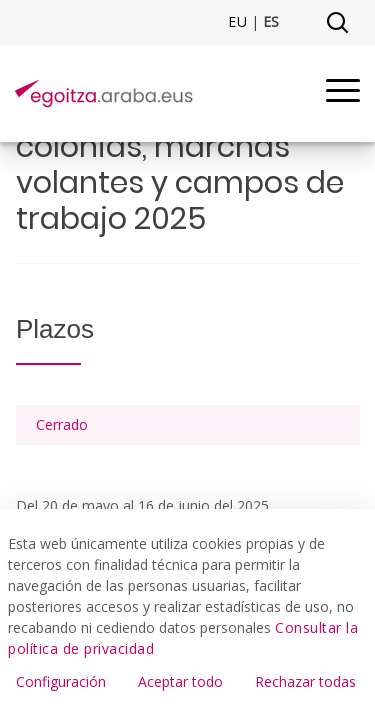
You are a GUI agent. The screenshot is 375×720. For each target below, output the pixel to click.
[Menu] (343, 93)
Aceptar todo (180, 681)
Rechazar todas (305, 681)
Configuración (61, 681)
